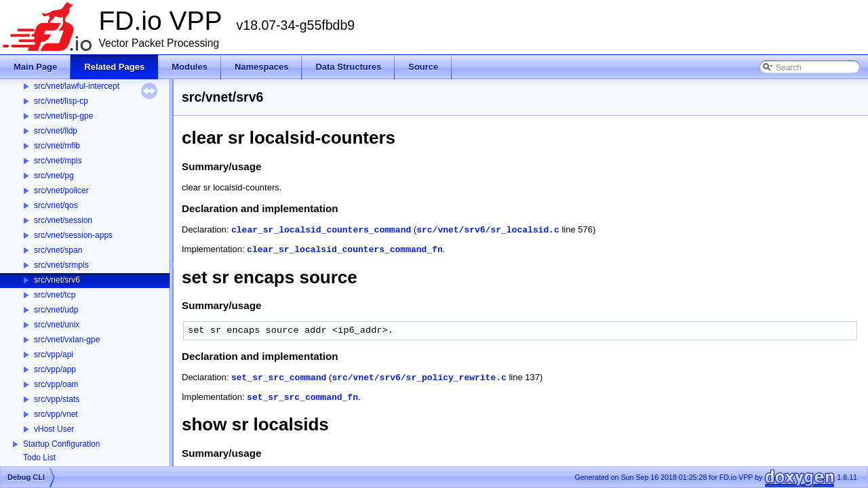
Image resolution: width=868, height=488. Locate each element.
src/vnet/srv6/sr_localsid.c (488, 230)
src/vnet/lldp (56, 131)
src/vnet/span (58, 250)
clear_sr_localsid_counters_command (321, 230)
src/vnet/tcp (55, 295)
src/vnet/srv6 (57, 280)
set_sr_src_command (279, 378)
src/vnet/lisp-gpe (63, 116)
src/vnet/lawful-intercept (77, 86)
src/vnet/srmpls (61, 265)
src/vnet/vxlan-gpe (67, 340)
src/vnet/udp (56, 310)
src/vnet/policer (61, 190)
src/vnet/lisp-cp (61, 101)
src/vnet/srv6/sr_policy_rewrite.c (419, 378)
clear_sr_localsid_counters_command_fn (345, 250)
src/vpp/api (54, 354)
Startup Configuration (61, 444)
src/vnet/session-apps (73, 235)
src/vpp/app (55, 369)
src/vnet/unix (57, 325)
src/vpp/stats (57, 399)
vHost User (54, 429)
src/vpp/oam (56, 384)
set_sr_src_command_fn (302, 398)
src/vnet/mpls (58, 161)
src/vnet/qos (56, 205)
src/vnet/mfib (57, 146)
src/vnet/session (63, 220)
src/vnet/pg (54, 176)
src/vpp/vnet (56, 414)
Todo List (39, 457)
